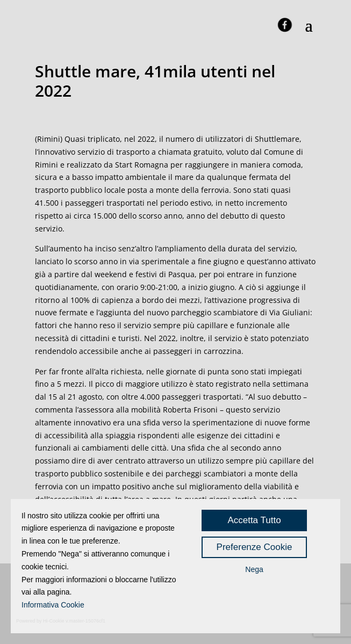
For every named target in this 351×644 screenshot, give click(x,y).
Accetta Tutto (254, 520)
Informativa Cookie (53, 605)
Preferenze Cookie (255, 547)
